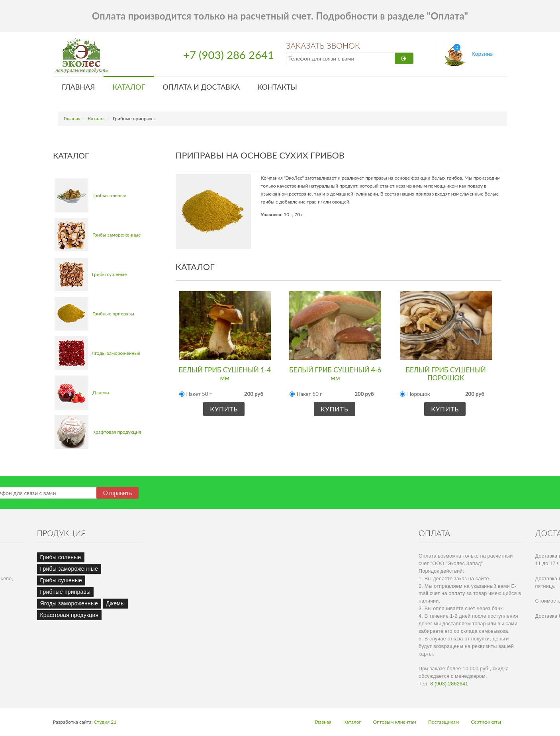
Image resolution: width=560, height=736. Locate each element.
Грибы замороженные (117, 235)
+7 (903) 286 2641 (229, 55)
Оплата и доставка (201, 87)
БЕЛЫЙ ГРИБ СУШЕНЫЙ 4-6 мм (335, 374)
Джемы (101, 392)
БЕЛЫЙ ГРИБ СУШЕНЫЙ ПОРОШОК (446, 374)
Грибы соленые (109, 195)
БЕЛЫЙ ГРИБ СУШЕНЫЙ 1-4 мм (225, 374)
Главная (78, 87)
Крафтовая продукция (117, 432)
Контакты (277, 87)
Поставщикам (443, 722)
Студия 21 (105, 722)
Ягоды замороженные (116, 353)
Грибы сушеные (109, 274)
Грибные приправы (113, 314)
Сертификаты (486, 722)
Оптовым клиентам (395, 722)
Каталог (129, 87)
